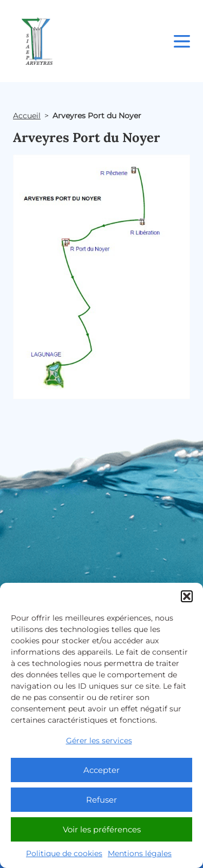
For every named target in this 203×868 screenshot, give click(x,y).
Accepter (101, 770)
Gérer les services (99, 741)
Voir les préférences (102, 829)
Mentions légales (140, 853)
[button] (187, 596)
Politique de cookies (64, 853)
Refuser (101, 800)
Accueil (27, 116)
